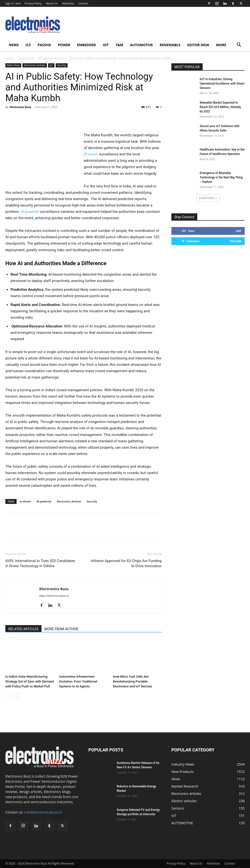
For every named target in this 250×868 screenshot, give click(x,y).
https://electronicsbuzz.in (54, 596)
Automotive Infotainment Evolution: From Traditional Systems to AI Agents (78, 681)
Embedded (87, 45)
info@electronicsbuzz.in (43, 812)
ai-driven (26, 501)
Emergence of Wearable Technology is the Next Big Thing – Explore (221, 177)
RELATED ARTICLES (23, 629)
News (14, 45)
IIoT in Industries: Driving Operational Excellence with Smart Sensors (222, 84)
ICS (28, 45)
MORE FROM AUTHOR (61, 629)
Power (64, 45)
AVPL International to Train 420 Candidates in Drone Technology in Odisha (40, 563)
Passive (44, 45)
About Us (52, 3)
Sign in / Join (13, 3)
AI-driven (91, 154)
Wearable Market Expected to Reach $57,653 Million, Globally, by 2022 (220, 107)
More (221, 45)
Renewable (170, 45)
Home (10, 58)
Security (62, 65)
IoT (106, 45)
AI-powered (30, 212)
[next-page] (16, 696)
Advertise (68, 3)
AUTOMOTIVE (142, 45)
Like (238, 231)
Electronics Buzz (20, 107)
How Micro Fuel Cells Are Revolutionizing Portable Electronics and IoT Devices (133, 681)
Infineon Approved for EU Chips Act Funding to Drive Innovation (126, 563)
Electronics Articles (51, 58)
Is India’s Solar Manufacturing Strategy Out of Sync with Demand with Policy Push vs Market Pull (30, 681)
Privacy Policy (33, 3)
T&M (119, 45)
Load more (208, 198)
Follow (235, 241)
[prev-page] (8, 696)
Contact (83, 3)
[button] (239, 45)
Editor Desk (198, 45)
